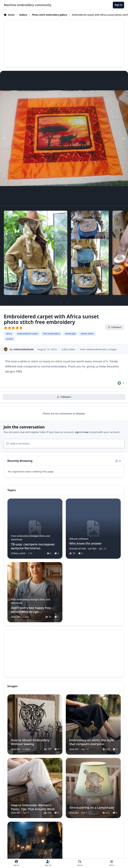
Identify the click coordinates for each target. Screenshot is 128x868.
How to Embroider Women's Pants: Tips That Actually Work (33, 807)
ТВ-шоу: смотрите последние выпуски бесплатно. (33, 546)
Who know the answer (85, 543)
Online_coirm (18, 553)
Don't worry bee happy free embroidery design (31, 610)
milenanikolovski (24, 349)
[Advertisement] (64, 43)
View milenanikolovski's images (98, 349)
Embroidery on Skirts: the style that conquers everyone (91, 742)
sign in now (82, 432)
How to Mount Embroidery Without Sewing (30, 742)
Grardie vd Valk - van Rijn (83, 549)
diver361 (16, 617)
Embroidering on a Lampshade (91, 807)
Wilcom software (79, 539)
